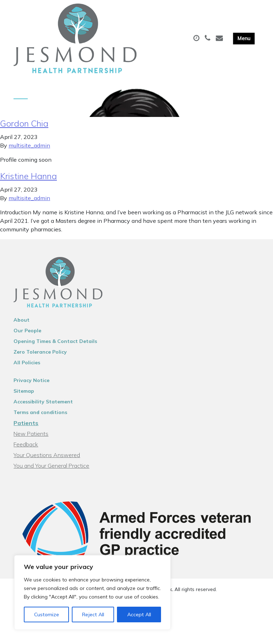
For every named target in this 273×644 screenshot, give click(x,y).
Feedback (26, 447)
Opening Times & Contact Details (55, 344)
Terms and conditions (40, 415)
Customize (47, 615)
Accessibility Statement (43, 404)
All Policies (27, 365)
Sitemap (24, 393)
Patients (26, 425)
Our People (27, 333)
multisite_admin (29, 148)
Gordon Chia (24, 126)
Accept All (139, 615)
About (22, 322)
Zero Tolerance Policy (40, 354)
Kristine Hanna (28, 178)
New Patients (31, 436)
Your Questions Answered (47, 457)
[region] (92, 592)
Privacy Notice (31, 383)
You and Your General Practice (51, 468)
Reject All (93, 615)
